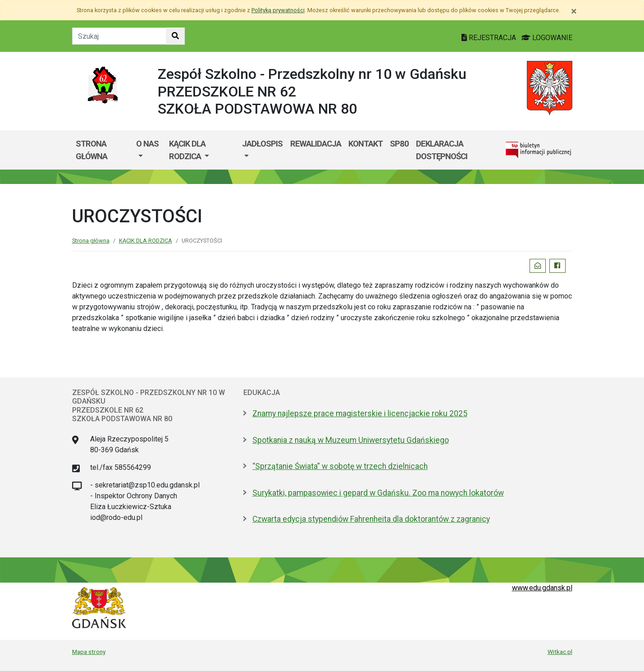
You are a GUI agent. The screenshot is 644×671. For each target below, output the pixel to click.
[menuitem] (149, 150)
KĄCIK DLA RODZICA (187, 150)
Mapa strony (89, 652)
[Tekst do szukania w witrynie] (119, 36)
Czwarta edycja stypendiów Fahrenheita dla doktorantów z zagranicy (371, 519)
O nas (147, 144)
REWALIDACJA (316, 144)
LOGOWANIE (547, 38)
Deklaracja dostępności (442, 150)
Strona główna (91, 150)
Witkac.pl (560, 652)
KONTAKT (365, 144)
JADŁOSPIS (262, 144)
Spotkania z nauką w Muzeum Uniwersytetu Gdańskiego (351, 440)
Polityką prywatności (278, 10)
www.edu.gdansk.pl (542, 588)
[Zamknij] (574, 11)
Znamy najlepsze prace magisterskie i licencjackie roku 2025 (360, 414)
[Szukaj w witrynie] (175, 36)
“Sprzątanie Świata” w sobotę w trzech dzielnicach (340, 466)
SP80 (399, 144)
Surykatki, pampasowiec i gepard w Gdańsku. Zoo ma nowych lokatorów (378, 493)
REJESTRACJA (490, 38)
